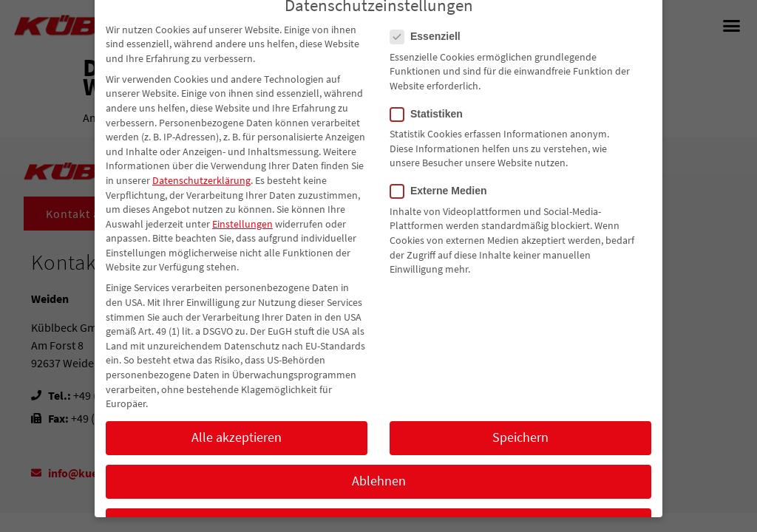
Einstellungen (242, 242)
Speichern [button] (520, 456)
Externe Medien (443, 209)
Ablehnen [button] (379, 499)
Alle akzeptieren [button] (237, 456)
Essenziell (430, 55)
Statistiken (431, 132)
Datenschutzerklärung (201, 198)
